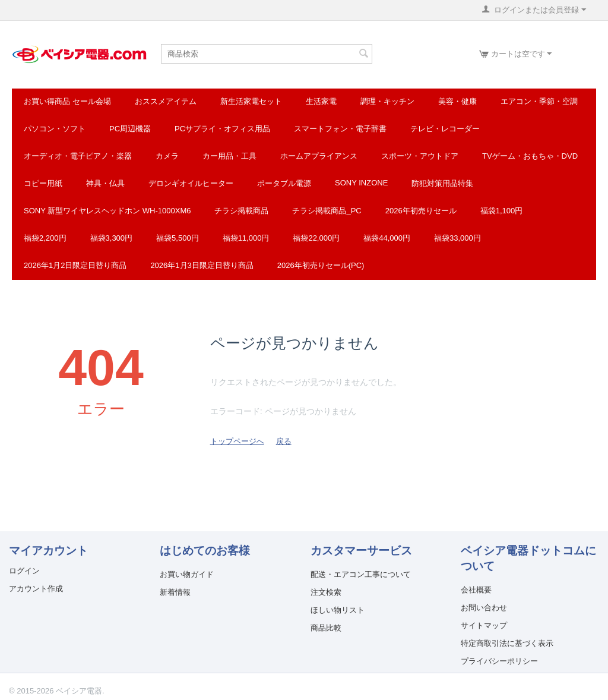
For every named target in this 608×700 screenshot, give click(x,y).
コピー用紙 (43, 183)
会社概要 (476, 590)
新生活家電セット (251, 101)
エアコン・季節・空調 (539, 101)
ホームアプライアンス (319, 156)
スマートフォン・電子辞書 (340, 129)
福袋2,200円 (45, 238)
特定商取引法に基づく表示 (507, 643)
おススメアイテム (166, 101)
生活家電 (321, 101)
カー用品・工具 (229, 156)
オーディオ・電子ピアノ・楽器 (78, 156)
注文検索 (326, 592)
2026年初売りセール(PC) (321, 265)
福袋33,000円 (457, 238)
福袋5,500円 (178, 238)
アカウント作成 (36, 589)
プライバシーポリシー (499, 661)
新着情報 (175, 592)
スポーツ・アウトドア (420, 156)
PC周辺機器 (130, 129)
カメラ (167, 156)
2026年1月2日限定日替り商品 (75, 265)
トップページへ (237, 441)
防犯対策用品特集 (442, 183)
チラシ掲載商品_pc (327, 211)
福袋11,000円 (246, 238)
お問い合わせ (484, 608)
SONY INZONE (361, 183)
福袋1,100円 (502, 211)
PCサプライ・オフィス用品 (222, 129)
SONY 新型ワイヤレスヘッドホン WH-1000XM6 (107, 211)
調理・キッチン (387, 101)
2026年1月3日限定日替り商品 (202, 265)
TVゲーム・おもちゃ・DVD (530, 156)
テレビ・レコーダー (445, 129)
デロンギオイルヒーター (191, 183)
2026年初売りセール (421, 211)
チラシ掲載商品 (241, 211)
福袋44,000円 (387, 238)
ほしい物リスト (338, 610)
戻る (284, 441)
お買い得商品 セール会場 (67, 101)
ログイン (24, 571)
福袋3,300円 (112, 238)
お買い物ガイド (187, 574)
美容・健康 (457, 101)
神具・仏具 (105, 183)
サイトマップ (484, 625)
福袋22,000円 (316, 238)
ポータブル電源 (284, 183)
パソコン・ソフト (55, 129)
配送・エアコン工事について (361, 574)
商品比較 (326, 628)
